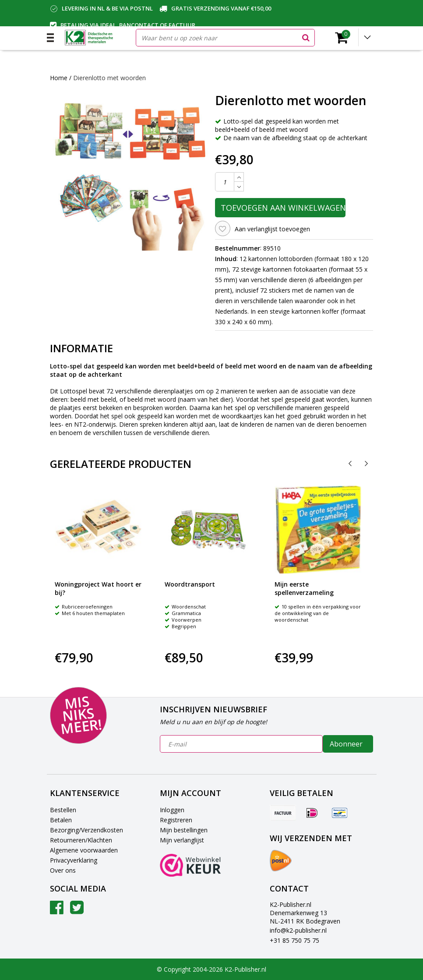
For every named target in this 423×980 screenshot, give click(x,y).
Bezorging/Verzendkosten (86, 830)
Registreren (176, 820)
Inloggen (172, 810)
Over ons (63, 870)
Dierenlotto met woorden (109, 78)
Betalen (61, 820)
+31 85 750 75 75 (294, 940)
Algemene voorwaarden (84, 850)
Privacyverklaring (74, 860)
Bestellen (63, 810)
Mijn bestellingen (184, 830)
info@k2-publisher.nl (298, 930)
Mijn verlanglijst (182, 840)
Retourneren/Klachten (81, 840)
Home (59, 78)
